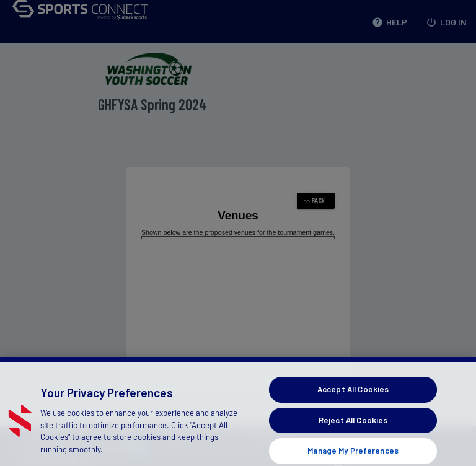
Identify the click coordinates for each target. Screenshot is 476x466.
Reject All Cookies (353, 428)
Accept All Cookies (353, 397)
